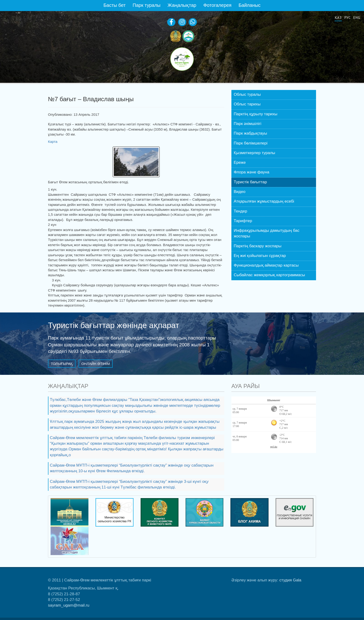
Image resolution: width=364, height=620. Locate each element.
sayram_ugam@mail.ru (69, 605)
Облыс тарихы (247, 104)
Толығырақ (62, 364)
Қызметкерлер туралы (254, 153)
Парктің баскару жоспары (258, 246)
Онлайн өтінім (96, 364)
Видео (240, 192)
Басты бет (115, 5)
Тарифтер (243, 221)
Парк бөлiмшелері (251, 143)
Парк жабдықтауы (250, 133)
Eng (357, 18)
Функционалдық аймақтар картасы (266, 265)
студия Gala (290, 580)
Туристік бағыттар (250, 182)
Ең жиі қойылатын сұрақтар (260, 256)
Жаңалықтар (182, 5)
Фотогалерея (218, 5)
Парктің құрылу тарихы (256, 114)
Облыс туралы (247, 94)
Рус (348, 18)
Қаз (338, 18)
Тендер (240, 211)
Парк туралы (146, 5)
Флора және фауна (251, 172)
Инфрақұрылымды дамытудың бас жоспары (267, 233)
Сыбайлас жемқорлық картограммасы (269, 275)
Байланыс (249, 5)
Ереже (240, 162)
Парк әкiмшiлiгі (247, 124)
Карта (53, 142)
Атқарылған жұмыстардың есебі (264, 201)
